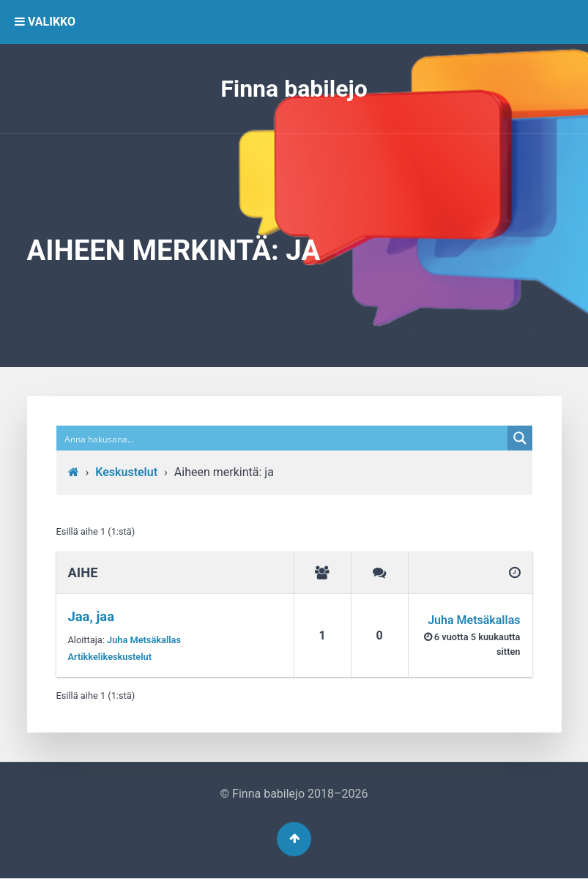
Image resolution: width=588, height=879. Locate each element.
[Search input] (283, 438)
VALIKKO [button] (45, 22)
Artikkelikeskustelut (110, 657)
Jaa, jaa (92, 616)
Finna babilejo (294, 89)
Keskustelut (126, 472)
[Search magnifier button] (520, 438)
